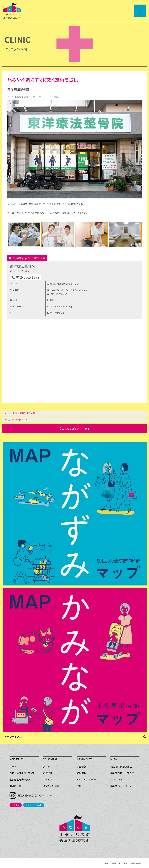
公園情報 (82, 766)
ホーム (13, 766)
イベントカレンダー (87, 779)
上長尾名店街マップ (20, 779)
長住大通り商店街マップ (22, 773)
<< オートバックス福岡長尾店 (20, 413)
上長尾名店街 (21, 96)
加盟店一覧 (16, 786)
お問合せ (16, 805)
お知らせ (81, 786)
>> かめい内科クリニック (18, 420)
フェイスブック (56, 313)
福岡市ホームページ (121, 786)
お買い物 (48, 773)
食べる (47, 766)
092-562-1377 (26, 277)
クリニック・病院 (50, 96)
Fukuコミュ (117, 779)
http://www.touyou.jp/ (60, 306)
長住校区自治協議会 (121, 766)
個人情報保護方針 (34, 805)
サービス (48, 779)
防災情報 (82, 773)
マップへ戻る (75, 428)
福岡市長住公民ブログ (122, 773)
